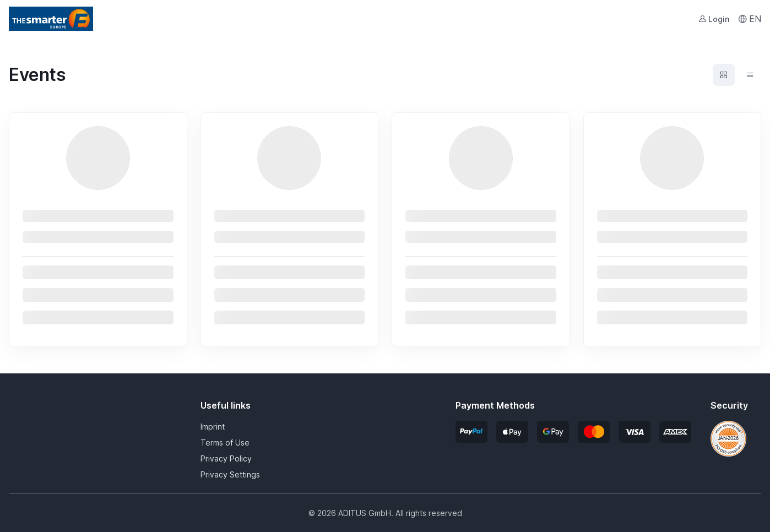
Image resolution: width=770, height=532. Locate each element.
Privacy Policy (226, 458)
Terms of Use (225, 443)
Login (714, 19)
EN (750, 19)
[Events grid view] (724, 75)
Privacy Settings (230, 474)
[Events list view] (750, 75)
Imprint (213, 427)
